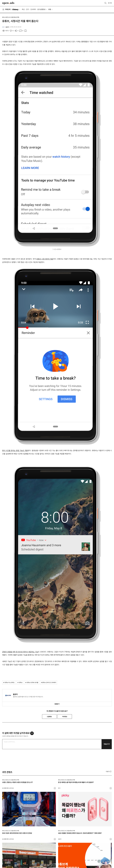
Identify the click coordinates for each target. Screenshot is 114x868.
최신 (23, 9)
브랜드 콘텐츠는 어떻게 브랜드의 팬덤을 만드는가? (18, 782)
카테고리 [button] (6, 9)
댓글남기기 (107, 744)
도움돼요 (49, 717)
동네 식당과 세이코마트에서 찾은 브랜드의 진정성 (17, 833)
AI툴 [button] (50, 9)
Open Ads (8, 3)
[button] (109, 771)
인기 (27, 9)
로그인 (110, 3)
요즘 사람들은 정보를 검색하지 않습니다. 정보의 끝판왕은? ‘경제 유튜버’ (80, 833)
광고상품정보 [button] (41, 9)
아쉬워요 (65, 717)
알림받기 (57, 704)
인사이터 (33, 9)
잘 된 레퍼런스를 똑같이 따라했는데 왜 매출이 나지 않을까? (76, 782)
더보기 (109, 771)
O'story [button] (16, 9)
